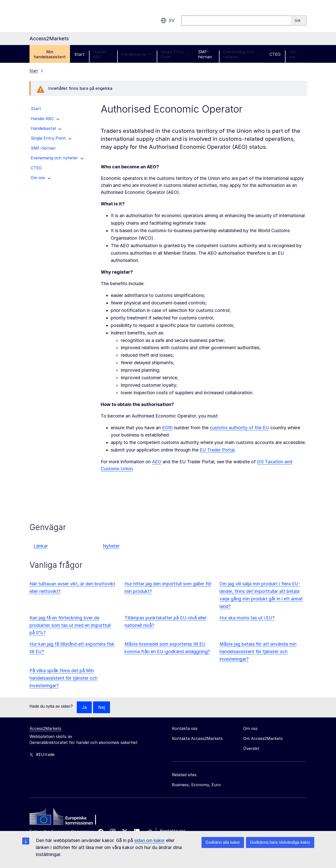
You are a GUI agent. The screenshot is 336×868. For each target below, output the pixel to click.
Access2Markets (45, 729)
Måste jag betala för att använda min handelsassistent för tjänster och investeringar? (258, 652)
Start (79, 54)
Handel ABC (103, 54)
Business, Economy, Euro (196, 785)
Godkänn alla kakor (223, 842)
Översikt (251, 749)
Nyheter (111, 546)
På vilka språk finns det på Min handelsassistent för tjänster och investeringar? (63, 678)
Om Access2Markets (263, 739)
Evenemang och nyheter (242, 54)
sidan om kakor (149, 840)
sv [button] (167, 21)
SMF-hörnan (205, 54)
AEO (157, 462)
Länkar (41, 546)
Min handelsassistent (50, 54)
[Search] (299, 21)
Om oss (296, 54)
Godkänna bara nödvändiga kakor (280, 842)
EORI (167, 428)
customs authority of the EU (239, 428)
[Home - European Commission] (66, 818)
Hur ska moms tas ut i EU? (247, 618)
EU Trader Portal (217, 450)
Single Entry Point (175, 54)
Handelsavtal (137, 54)
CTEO (275, 54)
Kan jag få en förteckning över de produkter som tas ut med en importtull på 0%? (70, 625)
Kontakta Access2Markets (197, 739)
